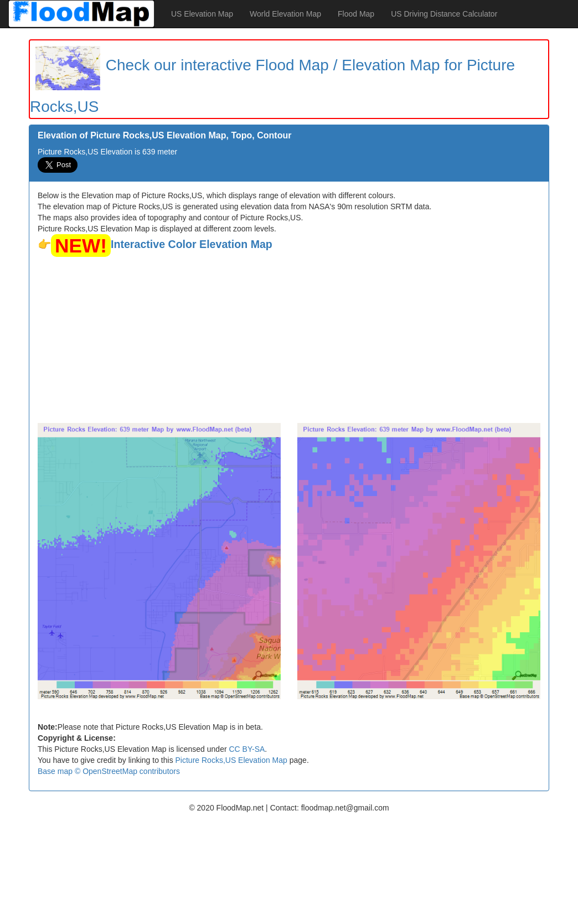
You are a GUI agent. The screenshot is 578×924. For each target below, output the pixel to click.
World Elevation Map (285, 14)
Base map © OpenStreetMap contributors (109, 771)
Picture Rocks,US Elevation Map (231, 760)
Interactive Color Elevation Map (192, 244)
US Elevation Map (202, 14)
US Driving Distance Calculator (444, 14)
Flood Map (356, 14)
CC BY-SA (247, 749)
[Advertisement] (289, 340)
